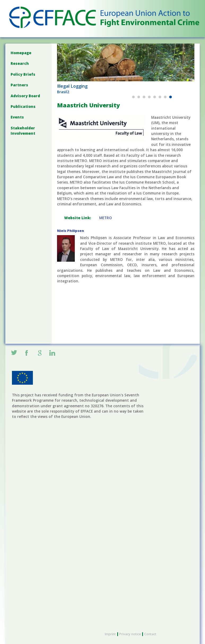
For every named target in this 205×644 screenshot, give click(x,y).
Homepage (21, 53)
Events (17, 117)
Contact (150, 634)
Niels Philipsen (71, 231)
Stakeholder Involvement (23, 131)
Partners (19, 85)
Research (20, 63)
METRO (106, 218)
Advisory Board (25, 96)
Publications (23, 106)
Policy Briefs (23, 74)
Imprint (110, 634)
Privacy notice (130, 634)
